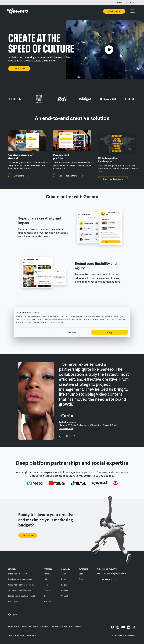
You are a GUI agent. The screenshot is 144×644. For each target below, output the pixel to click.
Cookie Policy (46, 322)
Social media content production (21, 585)
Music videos (14, 601)
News (64, 579)
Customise (71, 332)
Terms (82, 579)
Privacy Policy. (19, 635)
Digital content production (19, 574)
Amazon (47, 574)
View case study (66, 428)
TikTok (47, 596)
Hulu (46, 579)
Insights (64, 585)
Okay (110, 332)
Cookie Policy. (31, 635)
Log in (131, 2)
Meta (46, 585)
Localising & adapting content (20, 579)
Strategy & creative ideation (19, 590)
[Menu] (132, 11)
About (64, 574)
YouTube (48, 601)
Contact (65, 596)
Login (81, 574)
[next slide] (74, 436)
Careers (64, 590)
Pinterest (48, 590)
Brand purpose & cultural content (22, 596)
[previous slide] (61, 436)
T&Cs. (10, 635)
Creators (121, 2)
